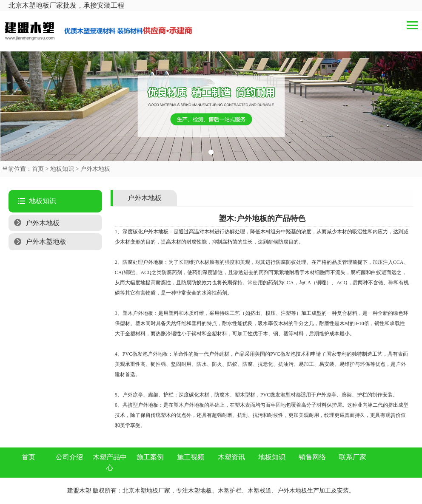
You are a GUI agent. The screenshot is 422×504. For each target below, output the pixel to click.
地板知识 (62, 169)
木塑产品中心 (110, 463)
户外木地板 (95, 169)
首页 (38, 169)
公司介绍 (69, 457)
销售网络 (312, 457)
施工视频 (191, 457)
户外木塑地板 (46, 242)
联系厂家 (353, 457)
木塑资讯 (231, 457)
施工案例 (150, 457)
